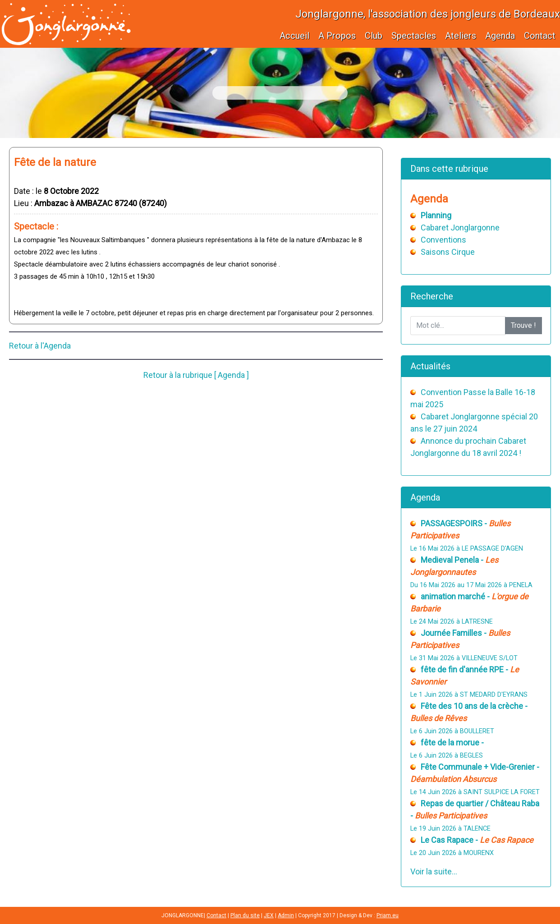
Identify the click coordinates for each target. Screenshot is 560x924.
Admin (286, 915)
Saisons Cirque (448, 252)
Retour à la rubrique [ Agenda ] (196, 375)
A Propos (337, 36)
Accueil (294, 36)
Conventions (443, 240)
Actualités (430, 366)
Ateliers (461, 36)
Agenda (500, 36)
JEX (269, 915)
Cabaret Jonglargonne (460, 228)
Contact (540, 36)
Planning (436, 215)
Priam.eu (388, 915)
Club (374, 36)
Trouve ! (523, 325)
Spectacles (414, 36)
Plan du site (245, 915)
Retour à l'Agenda (40, 346)
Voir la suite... (434, 871)
